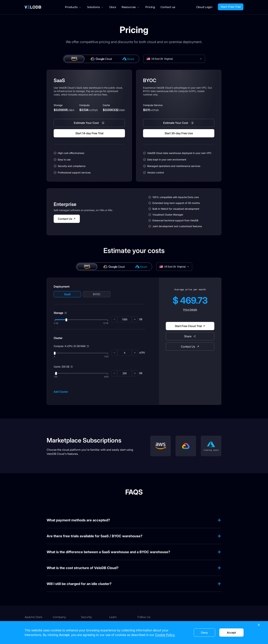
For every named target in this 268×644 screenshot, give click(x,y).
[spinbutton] (125, 320)
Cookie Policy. (165, 635)
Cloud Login (204, 7)
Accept (231, 633)
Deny (204, 633)
